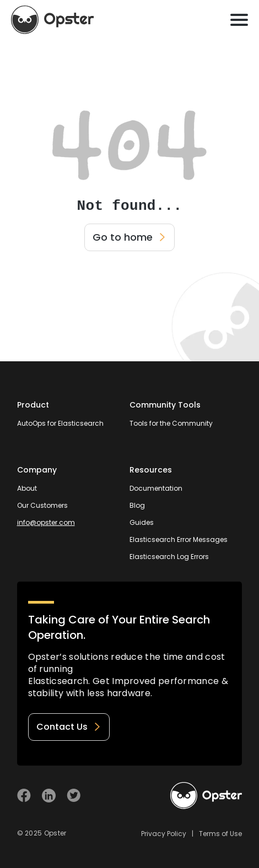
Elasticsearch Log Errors (169, 557)
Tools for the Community (171, 423)
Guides (142, 522)
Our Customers (42, 505)
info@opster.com (46, 522)
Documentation (156, 488)
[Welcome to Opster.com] (206, 796)
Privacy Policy (164, 834)
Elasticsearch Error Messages (179, 539)
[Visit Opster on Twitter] (74, 796)
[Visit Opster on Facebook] (24, 796)
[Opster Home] (52, 20)
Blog (137, 505)
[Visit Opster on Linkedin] (49, 796)
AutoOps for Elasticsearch (60, 423)
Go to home (129, 237)
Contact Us (69, 727)
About (27, 488)
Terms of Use (220, 834)
